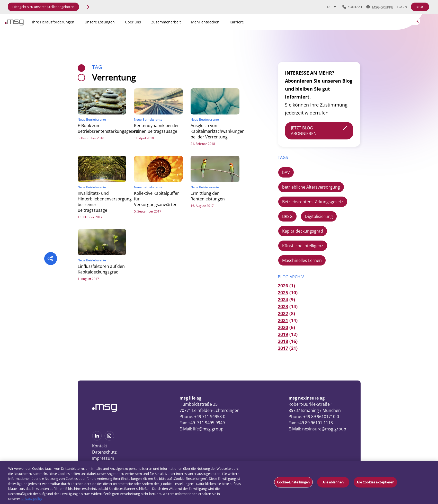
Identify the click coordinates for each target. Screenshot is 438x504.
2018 (283, 341)
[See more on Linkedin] (97, 439)
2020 (283, 327)
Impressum (103, 458)
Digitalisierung (319, 216)
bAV (286, 172)
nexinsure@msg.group (324, 429)
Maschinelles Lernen (302, 260)
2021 (283, 320)
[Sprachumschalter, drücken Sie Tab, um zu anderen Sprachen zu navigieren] (332, 7)
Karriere (237, 22)
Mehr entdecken (205, 22)
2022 (283, 313)
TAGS (283, 157)
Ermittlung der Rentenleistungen (208, 196)
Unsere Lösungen (100, 22)
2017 (283, 348)
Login (402, 7)
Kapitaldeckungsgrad (303, 231)
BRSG (287, 216)
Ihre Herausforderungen (53, 22)
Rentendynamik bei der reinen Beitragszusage (157, 128)
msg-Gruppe (380, 7)
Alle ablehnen (333, 482)
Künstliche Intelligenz (303, 246)
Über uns (133, 22)
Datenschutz (104, 452)
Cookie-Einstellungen (293, 482)
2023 (283, 306)
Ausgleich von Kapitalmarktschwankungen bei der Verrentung (218, 131)
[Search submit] (417, 21)
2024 (283, 299)
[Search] (388, 21)
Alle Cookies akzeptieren (375, 482)
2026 (283, 286)
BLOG (420, 7)
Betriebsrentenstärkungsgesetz (313, 202)
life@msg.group (208, 429)
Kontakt (352, 7)
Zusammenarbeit (166, 22)
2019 (283, 334)
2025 (283, 293)
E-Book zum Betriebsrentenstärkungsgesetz (108, 128)
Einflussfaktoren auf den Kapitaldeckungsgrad (101, 269)
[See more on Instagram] (109, 439)
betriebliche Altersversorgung (311, 187)
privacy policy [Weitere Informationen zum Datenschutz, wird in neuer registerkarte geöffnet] (32, 499)
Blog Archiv (291, 277)
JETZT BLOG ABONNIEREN (304, 131)
